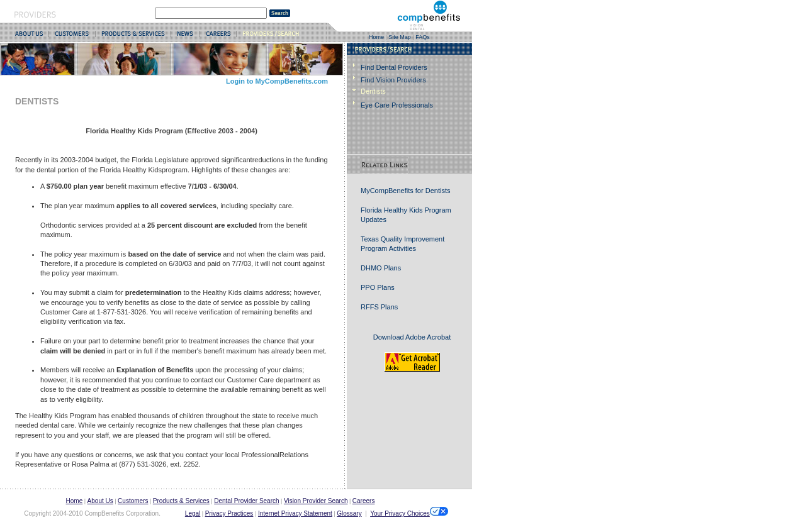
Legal (193, 513)
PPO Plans (378, 287)
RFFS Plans (379, 307)
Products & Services (181, 501)
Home (376, 37)
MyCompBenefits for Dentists (405, 191)
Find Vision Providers (393, 80)
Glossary (349, 513)
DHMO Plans (381, 268)
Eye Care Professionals (397, 105)
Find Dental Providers (394, 67)
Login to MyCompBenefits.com (277, 81)
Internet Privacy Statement (295, 513)
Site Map (400, 37)
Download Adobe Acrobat (412, 337)
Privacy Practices (229, 513)
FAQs (423, 37)
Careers (364, 501)
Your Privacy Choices (409, 512)
